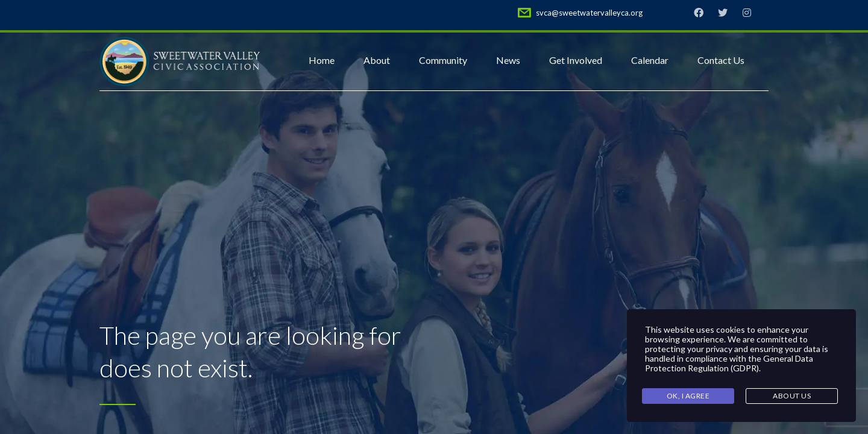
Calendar (650, 60)
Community (443, 60)
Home (322, 60)
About (377, 60)
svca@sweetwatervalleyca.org (589, 13)
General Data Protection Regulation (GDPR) (729, 363)
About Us (792, 396)
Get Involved (576, 60)
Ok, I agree (688, 396)
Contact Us (721, 60)
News (508, 60)
